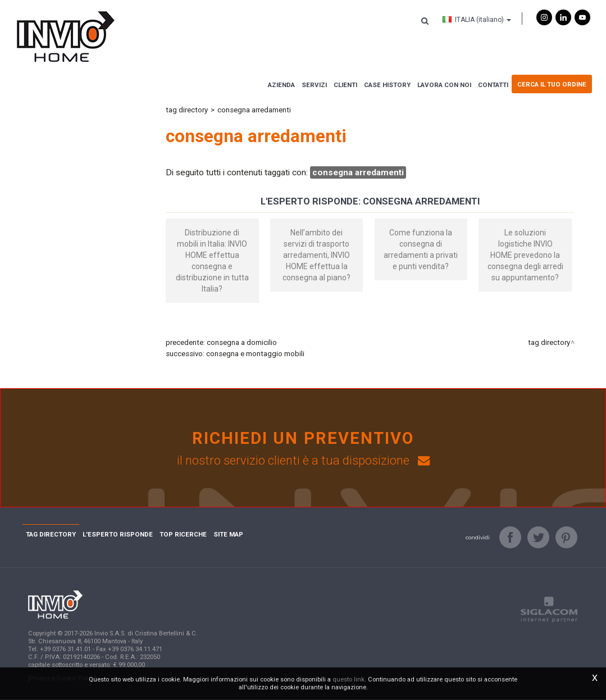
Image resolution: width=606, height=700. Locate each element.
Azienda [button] (281, 85)
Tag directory (187, 110)
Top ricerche (183, 535)
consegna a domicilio (242, 342)
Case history (387, 85)
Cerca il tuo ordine (552, 84)
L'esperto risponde (118, 535)
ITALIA (477, 20)
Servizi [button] (314, 85)
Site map (228, 535)
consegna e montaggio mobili (255, 354)
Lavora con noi (444, 85)
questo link (348, 679)
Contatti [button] (493, 85)
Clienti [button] (345, 85)
